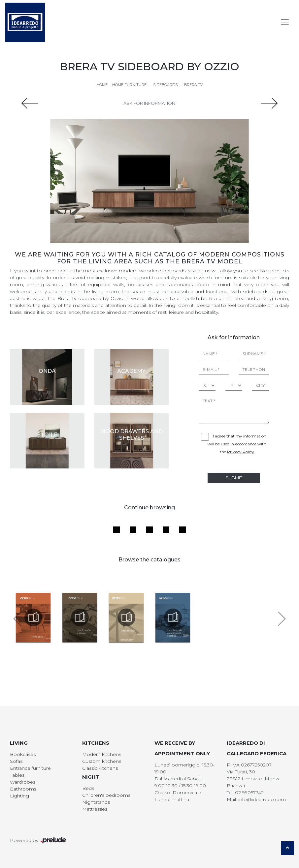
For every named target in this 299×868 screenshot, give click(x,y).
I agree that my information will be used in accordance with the (237, 444)
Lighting (19, 796)
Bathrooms (23, 789)
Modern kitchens (102, 754)
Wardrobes (23, 782)
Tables (17, 775)
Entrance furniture (30, 768)
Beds (88, 788)
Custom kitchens (102, 761)
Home (102, 85)
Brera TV (194, 85)
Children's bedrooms (106, 795)
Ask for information (149, 103)
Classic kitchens (100, 768)
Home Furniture (129, 85)
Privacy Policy (241, 452)
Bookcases (23, 754)
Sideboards (165, 85)
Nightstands (96, 802)
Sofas (16, 761)
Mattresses (95, 809)
